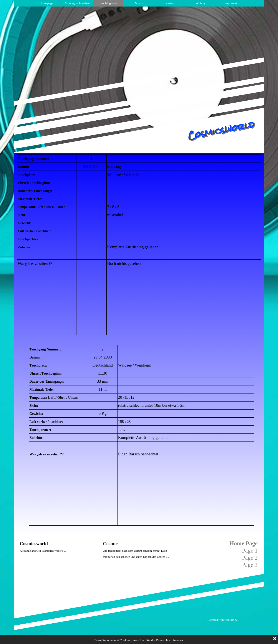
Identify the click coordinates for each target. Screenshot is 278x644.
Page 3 (250, 565)
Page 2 (250, 558)
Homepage (46, 3)
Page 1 (250, 551)
